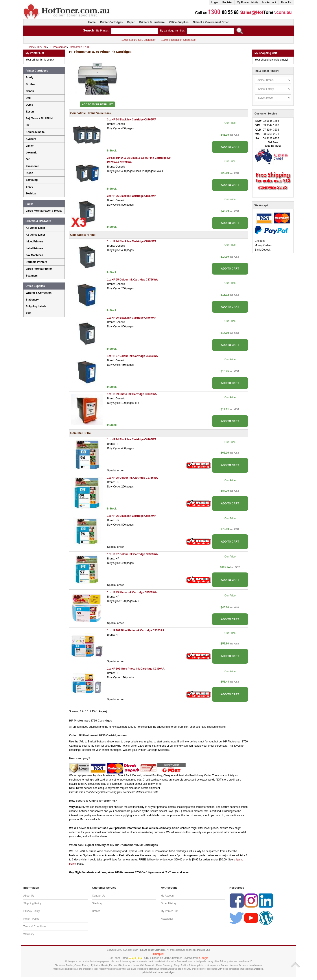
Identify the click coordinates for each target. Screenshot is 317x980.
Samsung (32, 180)
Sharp (29, 187)
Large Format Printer (39, 269)
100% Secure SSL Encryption (139, 40)
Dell (28, 98)
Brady (29, 78)
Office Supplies (179, 22)
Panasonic (32, 166)
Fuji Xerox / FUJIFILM (39, 118)
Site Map (97, 903)
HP (28, 125)
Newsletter (167, 919)
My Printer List (169, 911)
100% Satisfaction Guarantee (178, 40)
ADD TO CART (230, 147)
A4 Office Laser (35, 228)
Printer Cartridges (111, 22)
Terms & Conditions (35, 926)
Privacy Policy (32, 911)
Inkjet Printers (35, 242)
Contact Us (99, 896)
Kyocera (31, 139)
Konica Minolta (35, 132)
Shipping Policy (32, 903)
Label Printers (35, 248)
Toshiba (31, 194)
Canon (30, 91)
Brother (30, 84)
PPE (28, 313)
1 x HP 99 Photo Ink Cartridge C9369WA (132, 394)
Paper (131, 22)
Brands (96, 911)
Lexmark (31, 153)
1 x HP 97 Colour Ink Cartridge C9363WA (132, 356)
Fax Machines (34, 255)
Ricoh (29, 173)
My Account (269, 2)
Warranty (29, 934)
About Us (286, 2)
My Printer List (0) (247, 2)
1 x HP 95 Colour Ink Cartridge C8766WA (132, 280)
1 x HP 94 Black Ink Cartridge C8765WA (132, 241)
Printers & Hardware (152, 22)
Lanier (30, 146)
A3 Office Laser (35, 235)
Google (204, 958)
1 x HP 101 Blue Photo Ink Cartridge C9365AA (136, 630)
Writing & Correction (39, 293)
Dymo (29, 105)
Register (227, 2)
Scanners (32, 276)
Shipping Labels (36, 306)
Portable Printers (36, 262)
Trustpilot (159, 954)
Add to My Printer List (98, 104)
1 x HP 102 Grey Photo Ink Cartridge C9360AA (136, 669)
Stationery (32, 300)
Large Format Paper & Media (44, 211)
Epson (30, 112)
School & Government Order (211, 22)
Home (92, 22)
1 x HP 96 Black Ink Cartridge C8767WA (132, 318)
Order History (169, 903)
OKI (28, 159)
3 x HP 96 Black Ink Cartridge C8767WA (132, 196)
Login (215, 2)
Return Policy (31, 919)
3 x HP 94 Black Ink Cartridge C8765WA (132, 120)
